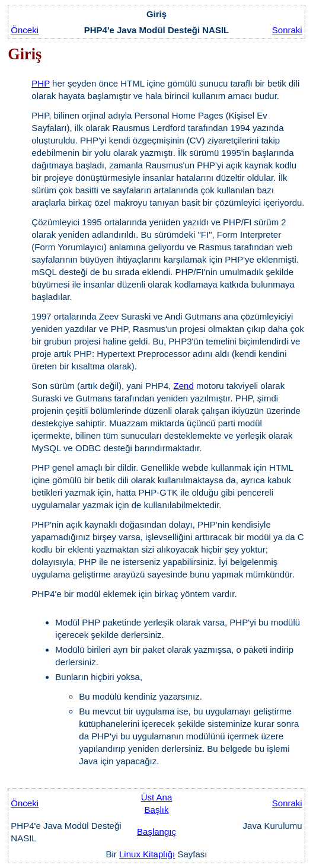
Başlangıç (156, 832)
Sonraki (287, 30)
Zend (184, 386)
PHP (41, 83)
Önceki (25, 30)
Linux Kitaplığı (147, 854)
